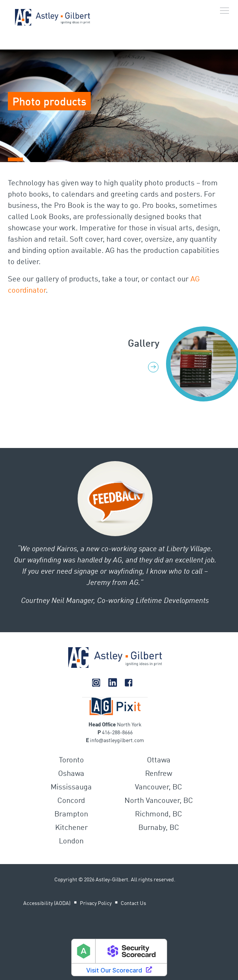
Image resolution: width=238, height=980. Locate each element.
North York (129, 725)
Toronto (71, 761)
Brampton (71, 815)
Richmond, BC (159, 815)
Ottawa (159, 761)
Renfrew (159, 774)
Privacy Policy (96, 903)
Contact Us (133, 903)
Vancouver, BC (159, 788)
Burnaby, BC (159, 828)
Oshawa (71, 774)
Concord (71, 801)
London (71, 842)
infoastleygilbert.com (117, 741)
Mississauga (71, 788)
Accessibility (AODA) (47, 903)
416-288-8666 (117, 733)
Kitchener (71, 828)
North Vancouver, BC (159, 801)
